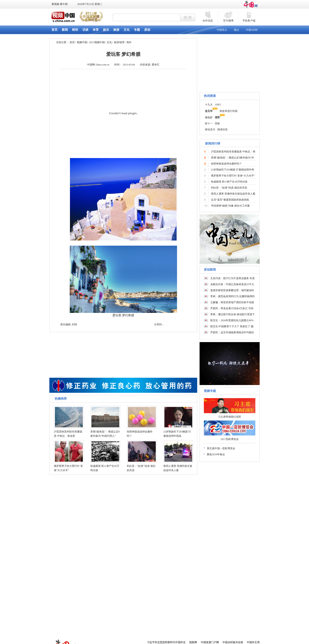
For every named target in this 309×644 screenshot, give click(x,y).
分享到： (159, 324)
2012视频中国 (97, 42)
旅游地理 (119, 42)
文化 (109, 42)
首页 (72, 42)
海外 (129, 42)
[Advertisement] (230, 609)
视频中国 (82, 42)
